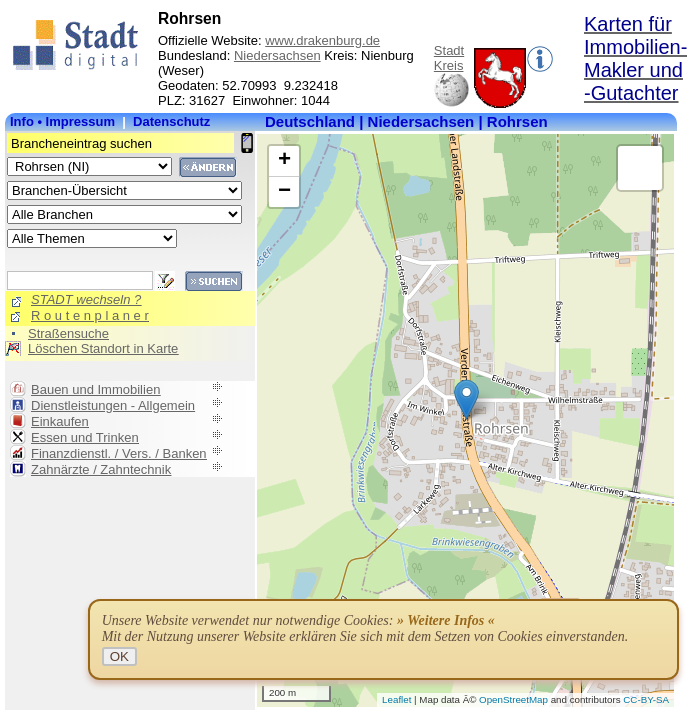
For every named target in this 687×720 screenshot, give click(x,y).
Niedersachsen (277, 55)
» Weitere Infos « (446, 620)
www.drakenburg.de (322, 40)
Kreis (449, 65)
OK (119, 656)
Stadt (449, 50)
